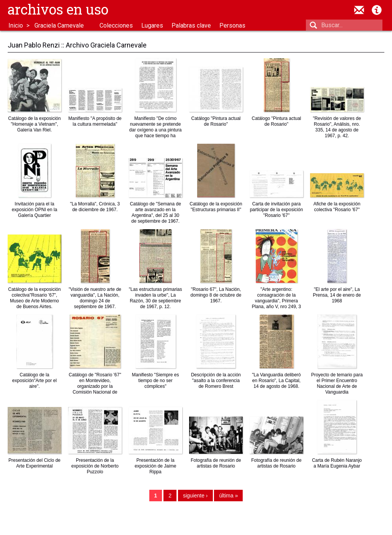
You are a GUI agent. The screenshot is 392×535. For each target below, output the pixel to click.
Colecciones (116, 25)
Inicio (16, 25)
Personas (232, 25)
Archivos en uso (58, 9)
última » (228, 496)
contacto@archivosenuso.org (359, 10)
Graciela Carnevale (59, 25)
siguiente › (195, 496)
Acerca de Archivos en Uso (377, 10)
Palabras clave (191, 25)
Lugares (152, 25)
